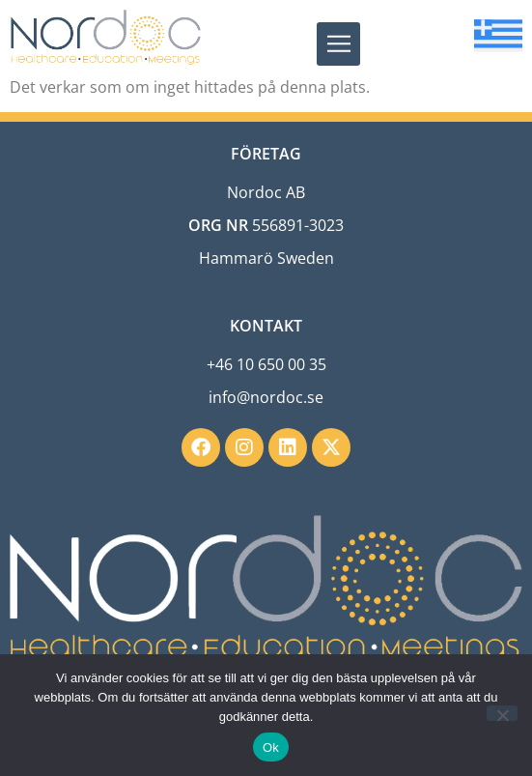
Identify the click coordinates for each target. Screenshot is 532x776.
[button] (338, 44)
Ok (271, 747)
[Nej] (502, 713)
